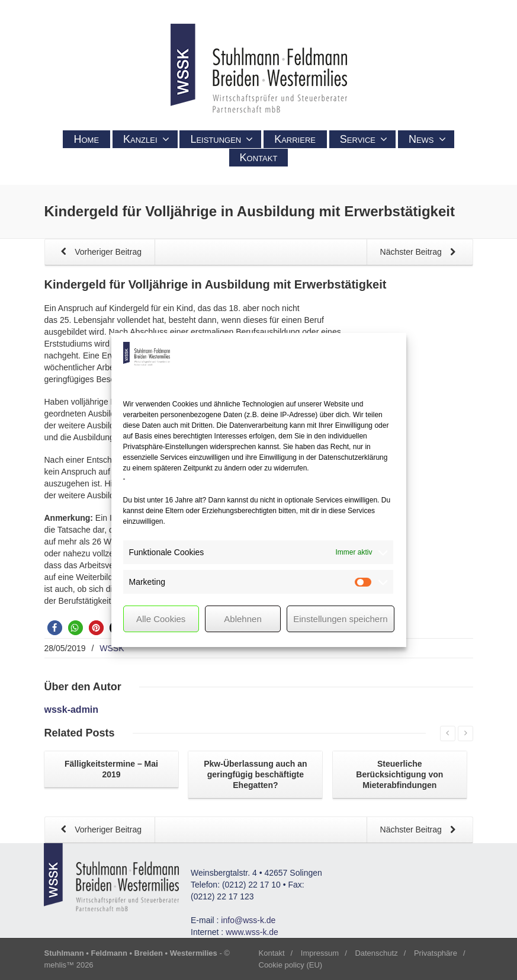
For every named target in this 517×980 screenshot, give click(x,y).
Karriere (295, 139)
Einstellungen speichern (340, 619)
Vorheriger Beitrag (99, 253)
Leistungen (221, 139)
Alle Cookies (161, 619)
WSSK (112, 648)
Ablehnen (243, 619)
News (427, 139)
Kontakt (259, 158)
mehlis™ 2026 (69, 965)
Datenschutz (376, 953)
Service (364, 139)
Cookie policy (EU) (291, 965)
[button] (55, 628)
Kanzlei (146, 139)
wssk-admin (72, 710)
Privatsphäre (436, 953)
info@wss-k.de (248, 920)
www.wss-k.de (252, 932)
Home (86, 139)
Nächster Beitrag (420, 253)
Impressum (320, 953)
